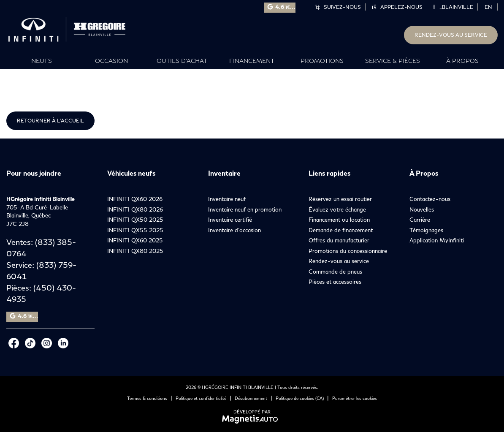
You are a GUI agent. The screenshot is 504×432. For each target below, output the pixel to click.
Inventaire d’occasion (234, 230)
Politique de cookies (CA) (300, 398)
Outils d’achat (182, 61)
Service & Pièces (393, 61)
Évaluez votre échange (337, 209)
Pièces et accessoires (335, 282)
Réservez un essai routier (340, 199)
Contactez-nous (430, 199)
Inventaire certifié (230, 220)
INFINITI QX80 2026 (135, 209)
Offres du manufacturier (339, 240)
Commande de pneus (335, 272)
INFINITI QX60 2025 (135, 240)
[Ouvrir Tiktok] (30, 343)
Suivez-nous (338, 7)
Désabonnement (251, 398)
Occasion (111, 61)
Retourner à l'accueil (50, 121)
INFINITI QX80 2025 (135, 251)
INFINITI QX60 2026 (135, 199)
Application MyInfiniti (437, 240)
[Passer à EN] (489, 7)
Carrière (420, 220)
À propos (462, 61)
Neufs (42, 61)
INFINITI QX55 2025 (135, 230)
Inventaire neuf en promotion (245, 209)
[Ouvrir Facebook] (14, 343)
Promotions (322, 61)
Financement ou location (339, 220)
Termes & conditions (147, 398)
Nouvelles (422, 209)
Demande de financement (341, 230)
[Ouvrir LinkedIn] (63, 343)
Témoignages (426, 230)
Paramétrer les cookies (355, 398)
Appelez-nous (397, 7)
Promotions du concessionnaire (348, 251)
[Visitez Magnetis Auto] (252, 419)
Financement (252, 61)
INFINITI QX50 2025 (135, 220)
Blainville (453, 7)
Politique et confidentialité (201, 398)
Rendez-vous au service (451, 35)
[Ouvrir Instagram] (47, 343)
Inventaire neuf (227, 199)
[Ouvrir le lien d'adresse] (37, 216)
